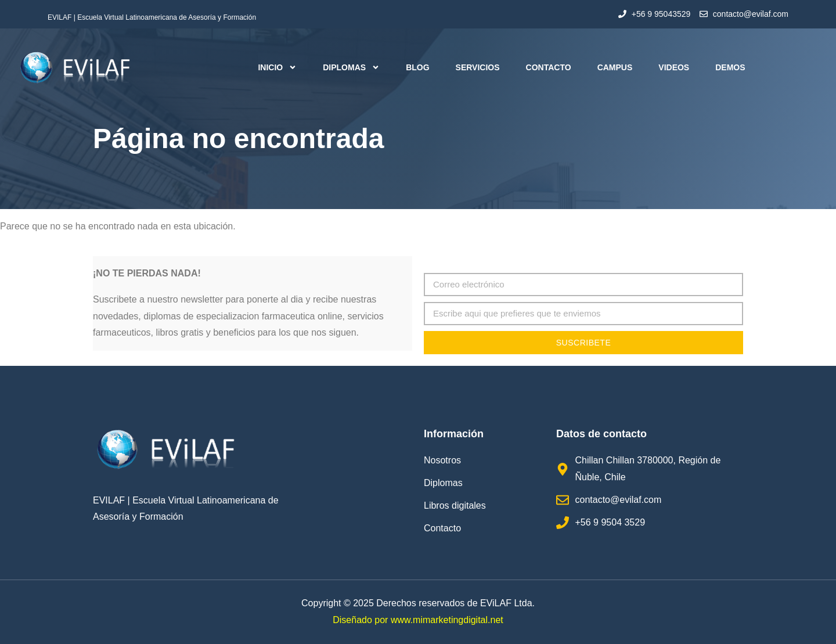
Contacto (549, 67)
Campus (615, 67)
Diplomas (351, 67)
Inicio (277, 67)
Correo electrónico (462, 264)
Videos (674, 67)
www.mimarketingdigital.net (447, 620)
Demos (730, 67)
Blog (417, 67)
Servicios (478, 67)
